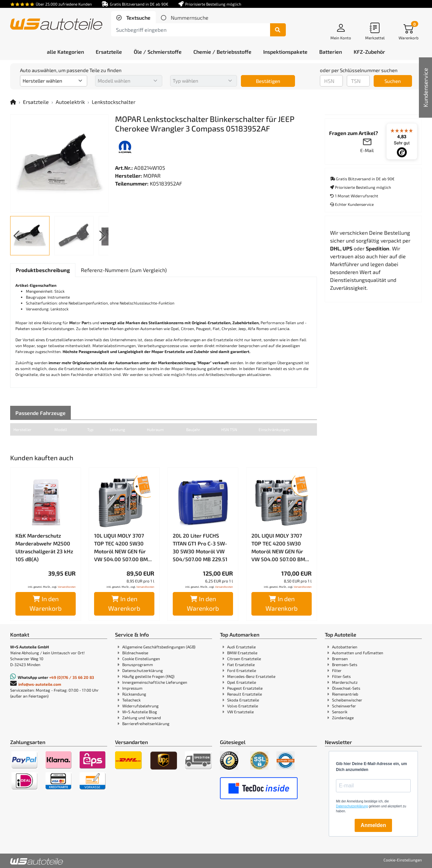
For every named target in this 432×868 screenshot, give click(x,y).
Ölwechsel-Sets (346, 688)
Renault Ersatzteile (245, 694)
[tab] (133, 18)
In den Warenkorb (46, 603)
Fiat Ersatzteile (241, 664)
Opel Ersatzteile (242, 682)
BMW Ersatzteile (242, 653)
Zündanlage (343, 718)
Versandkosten (67, 587)
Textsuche (138, 18)
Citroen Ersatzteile (244, 659)
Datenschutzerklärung (143, 670)
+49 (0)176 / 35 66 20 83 (72, 677)
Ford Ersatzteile (242, 670)
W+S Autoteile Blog (140, 712)
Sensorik (340, 712)
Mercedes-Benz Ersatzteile (251, 676)
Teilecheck (131, 700)
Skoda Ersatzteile (243, 700)
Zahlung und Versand (142, 718)
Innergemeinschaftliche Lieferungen (155, 682)
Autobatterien (345, 647)
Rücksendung (134, 694)
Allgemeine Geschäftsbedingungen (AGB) (159, 647)
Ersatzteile (36, 102)
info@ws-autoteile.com (40, 684)
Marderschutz (345, 682)
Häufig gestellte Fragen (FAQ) (148, 676)
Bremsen (340, 659)
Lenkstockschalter (114, 102)
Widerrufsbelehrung (140, 706)
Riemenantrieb (345, 694)
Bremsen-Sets (345, 664)
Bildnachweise (135, 653)
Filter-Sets (341, 676)
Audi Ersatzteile (241, 647)
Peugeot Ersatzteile (245, 688)
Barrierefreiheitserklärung (146, 723)
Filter (337, 670)
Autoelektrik (70, 102)
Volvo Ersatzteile (243, 706)
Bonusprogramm (138, 664)
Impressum (132, 688)
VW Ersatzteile (240, 712)
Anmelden (373, 825)
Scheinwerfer (344, 706)
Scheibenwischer (347, 700)
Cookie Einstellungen (141, 659)
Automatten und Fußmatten (358, 653)
